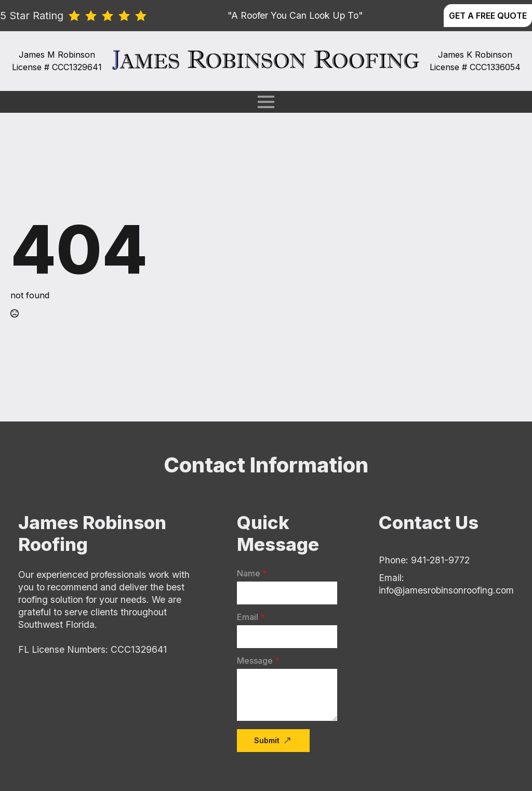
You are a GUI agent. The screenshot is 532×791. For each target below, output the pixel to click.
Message (258, 661)
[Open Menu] (266, 102)
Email (251, 617)
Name (252, 573)
